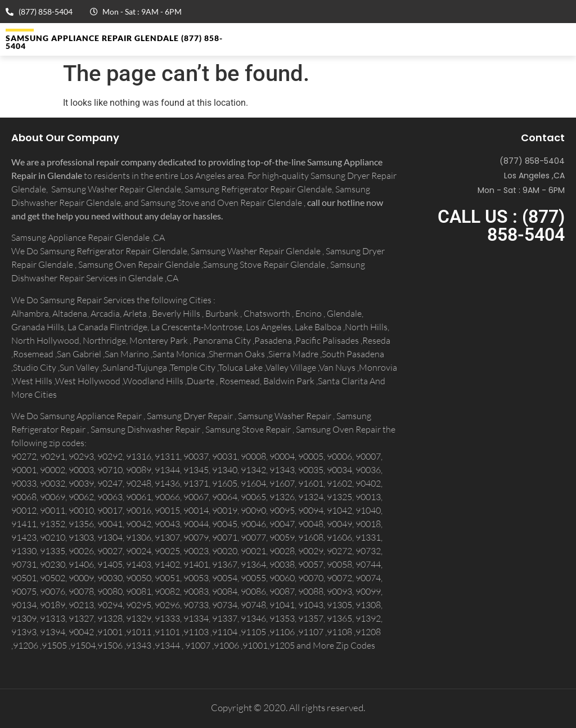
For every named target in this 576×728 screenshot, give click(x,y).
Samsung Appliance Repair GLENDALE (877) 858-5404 (114, 42)
